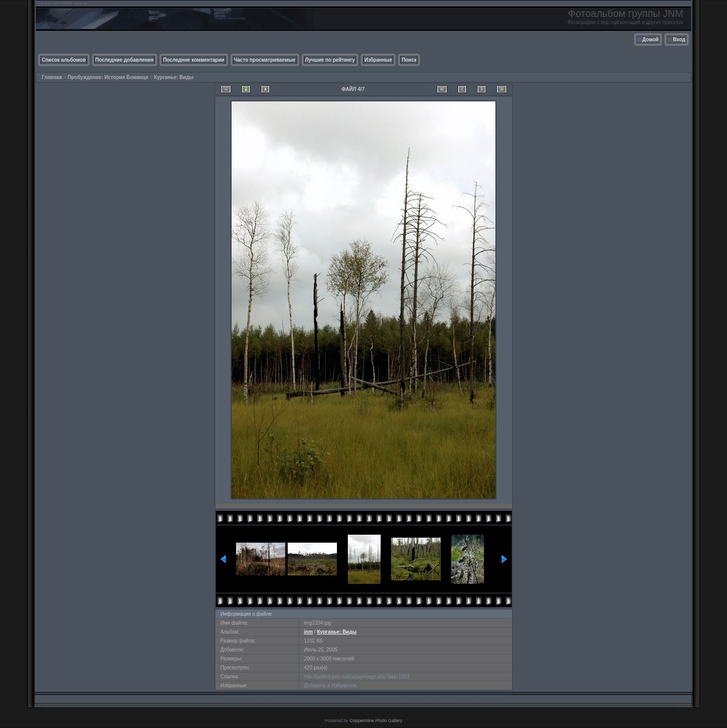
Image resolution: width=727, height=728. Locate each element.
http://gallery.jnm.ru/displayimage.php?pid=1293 (357, 677)
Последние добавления (124, 60)
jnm (309, 632)
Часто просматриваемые (265, 60)
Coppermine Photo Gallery (376, 721)
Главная (52, 77)
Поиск (409, 60)
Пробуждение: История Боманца (108, 77)
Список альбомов (64, 60)
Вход (679, 40)
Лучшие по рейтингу (330, 60)
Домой (651, 40)
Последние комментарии (194, 60)
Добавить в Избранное (330, 686)
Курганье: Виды (174, 77)
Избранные (378, 60)
